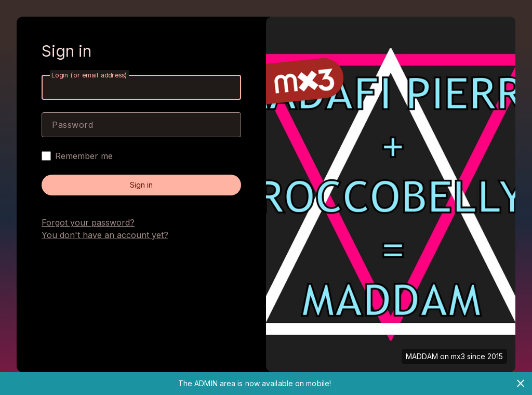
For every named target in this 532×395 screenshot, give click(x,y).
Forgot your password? (88, 222)
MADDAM (422, 356)
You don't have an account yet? (105, 235)
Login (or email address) (89, 75)
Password (72, 125)
